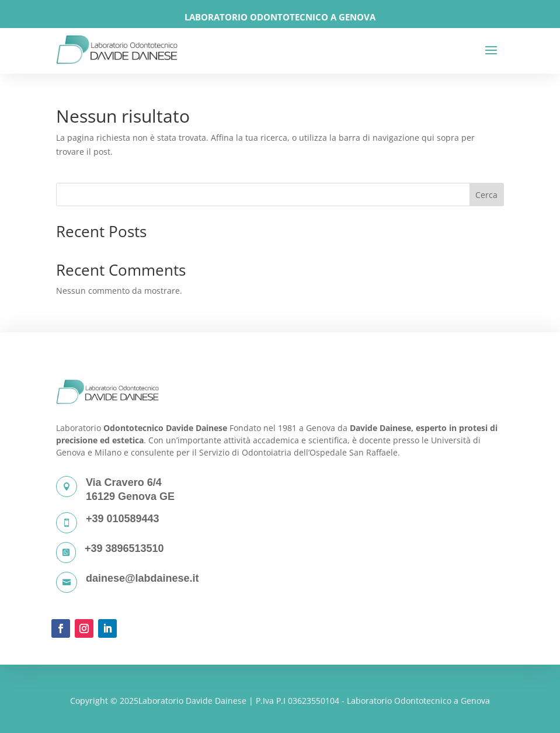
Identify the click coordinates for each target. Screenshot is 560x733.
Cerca (486, 195)
